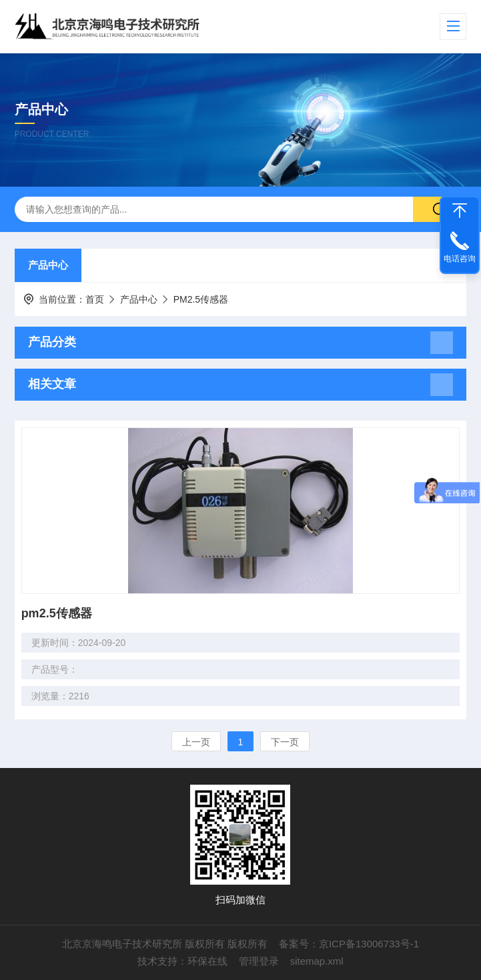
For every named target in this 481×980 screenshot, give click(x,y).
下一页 (285, 742)
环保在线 (207, 961)
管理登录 (259, 961)
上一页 (196, 742)
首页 (95, 299)
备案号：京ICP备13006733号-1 (349, 944)
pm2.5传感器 (57, 613)
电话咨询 (460, 259)
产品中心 (48, 265)
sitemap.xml (317, 961)
